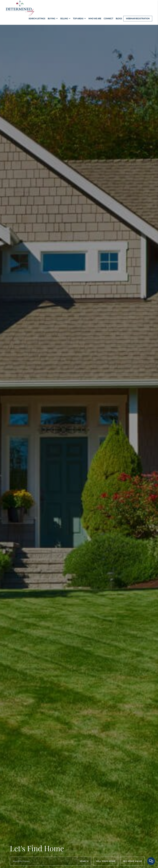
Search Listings (37, 19)
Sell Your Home (106, 861)
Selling (65, 19)
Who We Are (95, 19)
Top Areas (79, 19)
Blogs (119, 19)
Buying (53, 19)
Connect (109, 19)
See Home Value (133, 861)
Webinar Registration (138, 19)
